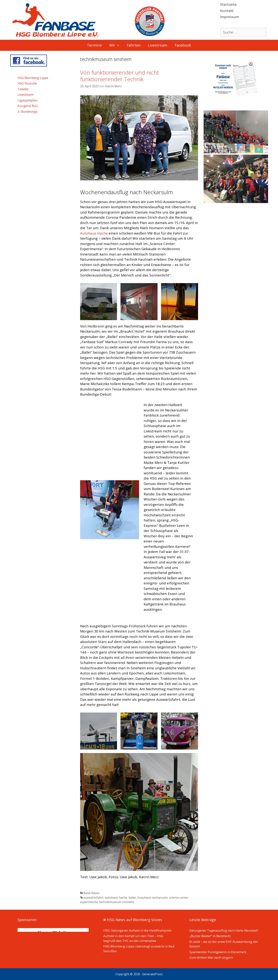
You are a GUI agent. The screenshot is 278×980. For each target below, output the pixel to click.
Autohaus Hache (94, 233)
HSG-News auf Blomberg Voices (134, 920)
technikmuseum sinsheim (117, 902)
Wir (116, 45)
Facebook (183, 45)
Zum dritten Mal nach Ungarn (211, 957)
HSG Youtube (27, 83)
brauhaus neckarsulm (153, 898)
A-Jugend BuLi (28, 106)
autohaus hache (116, 898)
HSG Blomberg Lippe (33, 78)
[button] (119, 45)
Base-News (91, 893)
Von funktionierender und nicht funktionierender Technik (120, 76)
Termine (94, 45)
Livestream (158, 45)
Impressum (230, 17)
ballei (132, 898)
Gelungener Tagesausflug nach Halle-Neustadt (224, 930)
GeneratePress (152, 974)
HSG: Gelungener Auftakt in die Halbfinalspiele (137, 930)
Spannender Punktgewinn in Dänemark (218, 952)
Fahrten (134, 45)
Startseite (228, 4)
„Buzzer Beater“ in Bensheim (210, 936)
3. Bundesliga (27, 111)
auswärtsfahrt (93, 898)
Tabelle (23, 89)
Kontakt (227, 11)
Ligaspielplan (27, 100)
